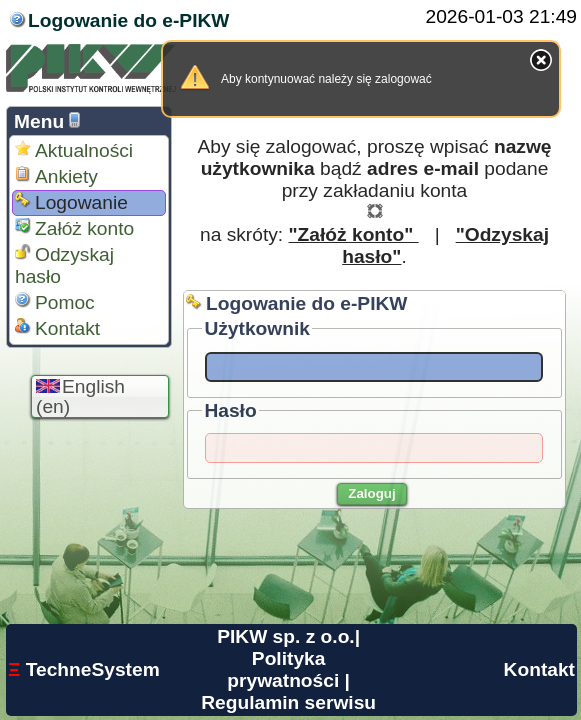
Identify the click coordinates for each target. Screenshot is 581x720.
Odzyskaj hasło (64, 265)
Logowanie (71, 202)
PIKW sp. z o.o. (286, 636)
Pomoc (55, 302)
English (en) (80, 396)
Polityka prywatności (283, 669)
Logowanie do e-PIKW (128, 20)
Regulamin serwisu (288, 702)
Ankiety (56, 176)
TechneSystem (84, 669)
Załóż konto (74, 228)
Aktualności (74, 150)
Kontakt (57, 328)
